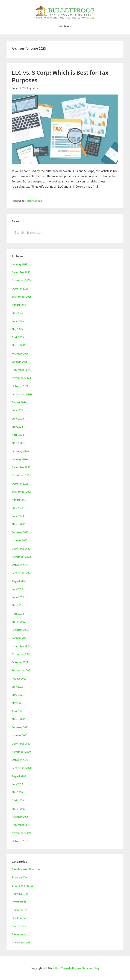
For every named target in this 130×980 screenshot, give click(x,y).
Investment (19, 902)
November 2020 (21, 752)
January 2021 (20, 735)
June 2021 (18, 695)
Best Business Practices (26, 869)
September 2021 (22, 670)
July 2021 (17, 687)
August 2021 (19, 678)
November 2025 (21, 280)
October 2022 (20, 565)
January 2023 (20, 540)
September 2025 (22, 297)
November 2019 (21, 833)
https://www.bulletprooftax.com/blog (76, 968)
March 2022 (19, 622)
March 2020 (19, 808)
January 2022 (20, 638)
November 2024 (21, 378)
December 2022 (21, 548)
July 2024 (17, 410)
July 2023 (17, 508)
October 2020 (20, 760)
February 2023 (20, 532)
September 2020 (22, 768)
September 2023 (22, 492)
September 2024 (22, 394)
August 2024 (19, 402)
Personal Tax (20, 910)
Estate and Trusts (23, 885)
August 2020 (19, 776)
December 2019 (21, 825)
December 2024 (21, 370)
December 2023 (21, 467)
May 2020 (17, 792)
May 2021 (17, 703)
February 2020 (20, 817)
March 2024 (19, 443)
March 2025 (19, 345)
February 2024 (20, 451)
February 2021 (20, 727)
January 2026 (20, 264)
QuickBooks (19, 918)
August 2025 (19, 305)
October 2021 (20, 662)
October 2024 (20, 386)
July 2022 (17, 589)
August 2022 (19, 581)
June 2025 (18, 321)
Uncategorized (21, 942)
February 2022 (20, 630)
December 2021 (21, 646)
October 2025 (20, 288)
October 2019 (20, 841)
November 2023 (21, 475)
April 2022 (18, 613)
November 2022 (21, 557)
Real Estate (19, 926)
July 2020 (17, 784)
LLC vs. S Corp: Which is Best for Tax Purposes (60, 76)
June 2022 (18, 597)
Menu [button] (68, 26)
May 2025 (17, 329)
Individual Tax (20, 894)
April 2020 (18, 800)
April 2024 (18, 435)
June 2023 (18, 516)
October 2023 (20, 483)
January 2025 (20, 362)
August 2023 (19, 500)
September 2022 (22, 573)
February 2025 (20, 353)
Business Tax (34, 201)
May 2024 (17, 427)
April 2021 (18, 711)
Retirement (19, 934)
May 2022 (17, 605)
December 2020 (21, 743)
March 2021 (19, 719)
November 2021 (21, 654)
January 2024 (20, 459)
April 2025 (18, 337)
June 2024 (18, 418)
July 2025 (17, 313)
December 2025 (21, 272)
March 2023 (19, 524)
